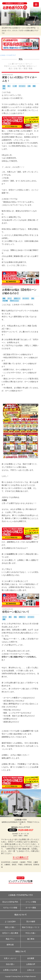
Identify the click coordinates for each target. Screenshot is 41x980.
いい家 (11, 64)
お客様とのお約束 (10, 970)
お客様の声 (31, 964)
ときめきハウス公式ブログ (8, 55)
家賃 (26, 68)
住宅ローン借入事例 (10, 933)
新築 (31, 68)
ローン (28, 64)
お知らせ (31, 970)
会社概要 (31, 958)
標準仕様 (10, 945)
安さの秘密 (31, 922)
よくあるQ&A (10, 922)
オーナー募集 (31, 908)
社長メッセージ (10, 958)
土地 (15, 68)
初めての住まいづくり (31, 927)
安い (21, 68)
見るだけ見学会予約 (10, 902)
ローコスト (20, 64)
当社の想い (10, 964)
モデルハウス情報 (10, 908)
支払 (21, 59)
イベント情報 (31, 902)
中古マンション (10, 66)
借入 (10, 68)
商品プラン (10, 939)
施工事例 (31, 939)
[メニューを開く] (36, 4)
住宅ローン (31, 66)
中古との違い (31, 933)
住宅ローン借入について (16, 612)
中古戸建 (21, 66)
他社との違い (10, 927)
